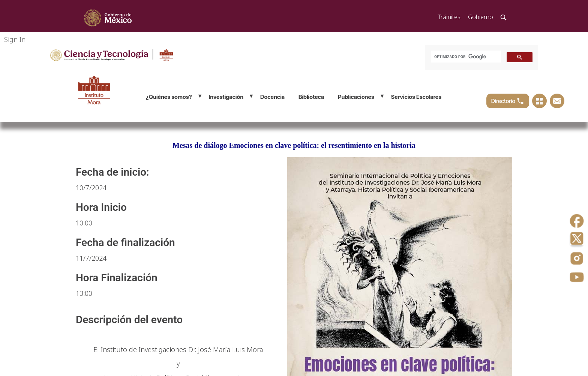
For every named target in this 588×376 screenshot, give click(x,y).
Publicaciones (356, 97)
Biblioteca (311, 97)
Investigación (226, 97)
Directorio (508, 101)
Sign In (15, 39)
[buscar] (465, 57)
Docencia (272, 97)
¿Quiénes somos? (169, 97)
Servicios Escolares (416, 97)
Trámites (449, 17)
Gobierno (481, 17)
